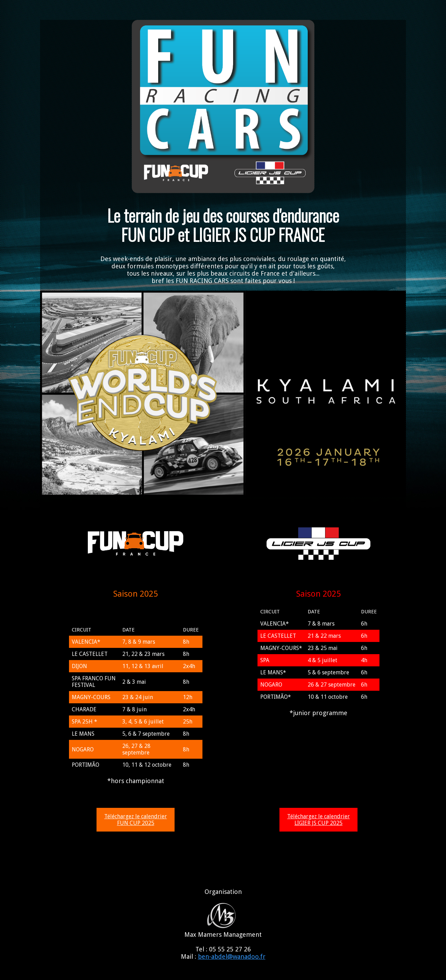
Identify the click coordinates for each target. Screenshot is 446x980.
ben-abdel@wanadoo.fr (232, 956)
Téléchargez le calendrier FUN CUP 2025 (136, 820)
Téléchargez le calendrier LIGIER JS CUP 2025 (318, 820)
